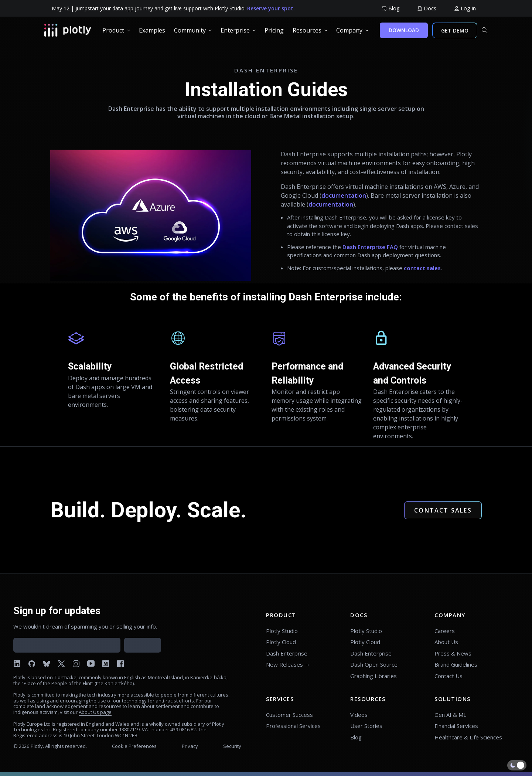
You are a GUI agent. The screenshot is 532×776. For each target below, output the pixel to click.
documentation (344, 195)
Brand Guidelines (456, 664)
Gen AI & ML (450, 715)
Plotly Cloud (281, 642)
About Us (446, 642)
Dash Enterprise (287, 653)
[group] (391, 8)
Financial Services (456, 726)
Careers (445, 631)
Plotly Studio (282, 631)
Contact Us (449, 676)
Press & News (453, 653)
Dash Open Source (374, 664)
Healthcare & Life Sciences (468, 737)
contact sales (422, 268)
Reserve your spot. (271, 8)
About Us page (95, 712)
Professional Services (293, 726)
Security (232, 746)
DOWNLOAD (404, 30)
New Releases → (288, 664)
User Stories (366, 726)
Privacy (190, 746)
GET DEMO (455, 30)
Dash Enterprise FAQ (370, 247)
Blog (356, 737)
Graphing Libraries (374, 676)
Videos (359, 715)
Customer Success (289, 715)
